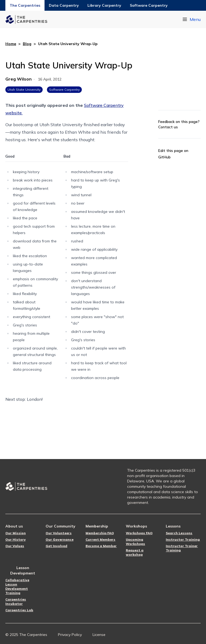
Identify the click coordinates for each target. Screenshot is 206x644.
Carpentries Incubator (16, 601)
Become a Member (101, 546)
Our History (16, 539)
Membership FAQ (100, 533)
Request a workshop (135, 552)
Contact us (168, 127)
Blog (27, 44)
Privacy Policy (70, 635)
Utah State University (24, 90)
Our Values (15, 546)
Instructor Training (183, 539)
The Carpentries (25, 5)
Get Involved (56, 546)
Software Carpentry (149, 5)
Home (11, 44)
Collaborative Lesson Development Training (17, 586)
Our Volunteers (59, 533)
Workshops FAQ (139, 533)
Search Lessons (179, 533)
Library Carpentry (104, 5)
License (99, 635)
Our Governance (60, 539)
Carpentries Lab (19, 610)
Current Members (100, 539)
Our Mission (16, 533)
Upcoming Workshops (135, 542)
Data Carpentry (64, 5)
